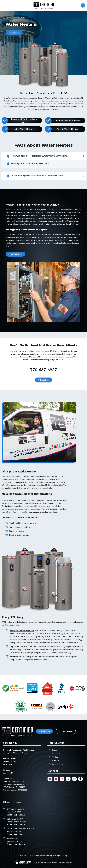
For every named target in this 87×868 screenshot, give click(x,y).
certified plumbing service (43, 221)
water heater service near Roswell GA (33, 98)
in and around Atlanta (51, 354)
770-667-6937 (43, 370)
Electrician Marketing (43, 862)
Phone (10, 814)
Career (55, 750)
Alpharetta (71, 354)
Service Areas (58, 764)
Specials (55, 760)
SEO (57, 862)
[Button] (43, 380)
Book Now (14, 33)
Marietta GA (34, 357)
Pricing (55, 757)
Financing (56, 753)
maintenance (25, 215)
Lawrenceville (16, 357)
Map (16, 814)
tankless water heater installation (49, 479)
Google (22, 814)
